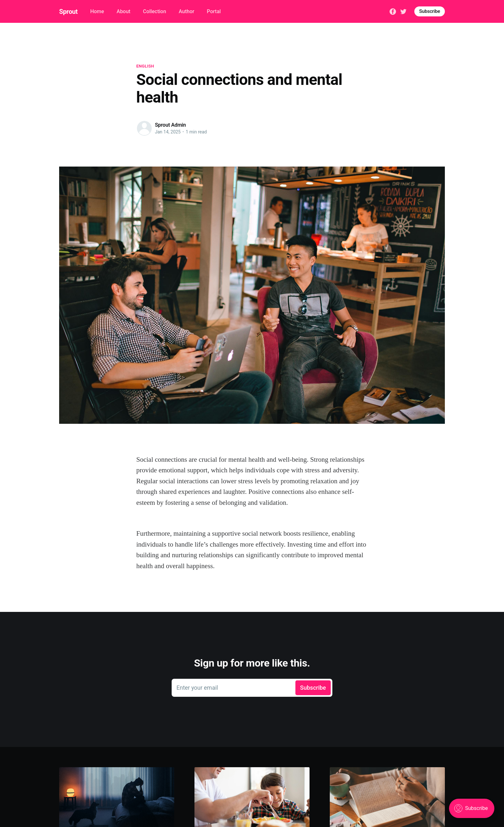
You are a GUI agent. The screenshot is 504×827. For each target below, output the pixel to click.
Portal (214, 11)
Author (186, 11)
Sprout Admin (170, 125)
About (124, 11)
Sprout (68, 12)
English (145, 66)
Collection (155, 11)
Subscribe (430, 11)
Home (97, 11)
